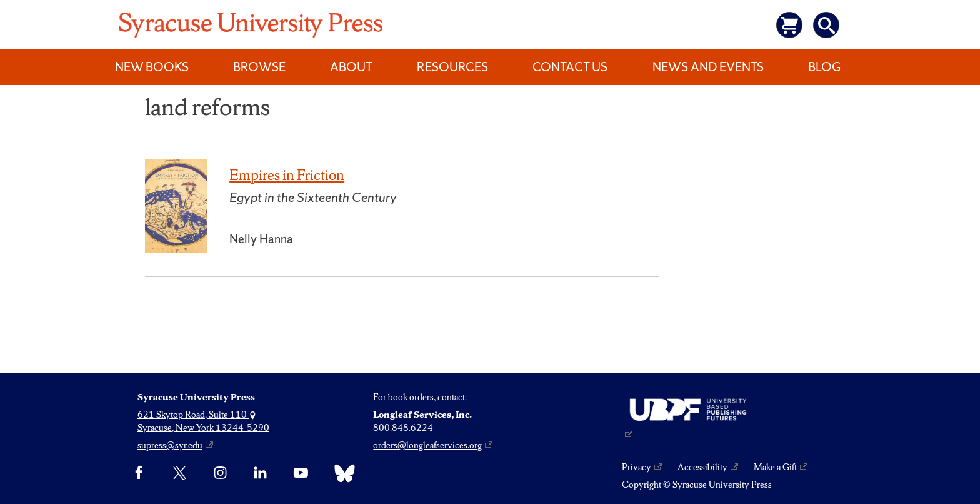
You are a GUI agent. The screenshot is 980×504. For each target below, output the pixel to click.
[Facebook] (139, 473)
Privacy (637, 467)
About (351, 67)
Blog (824, 67)
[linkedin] (260, 473)
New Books (152, 67)
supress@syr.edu (170, 445)
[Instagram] (220, 473)
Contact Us (570, 67)
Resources (452, 67)
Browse (259, 67)
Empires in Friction (287, 175)
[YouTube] (301, 473)
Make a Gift (775, 467)
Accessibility (702, 467)
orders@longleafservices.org (427, 445)
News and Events (708, 67)
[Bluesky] (342, 473)
